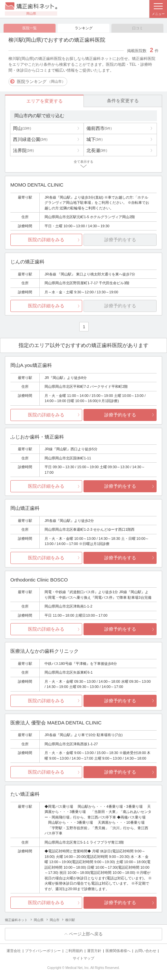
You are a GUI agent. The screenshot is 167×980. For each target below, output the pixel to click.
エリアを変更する (45, 101)
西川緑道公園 (30, 139)
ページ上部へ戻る (86, 934)
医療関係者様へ (118, 951)
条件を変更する (123, 101)
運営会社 (14, 951)
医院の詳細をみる (46, 240)
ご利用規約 (74, 951)
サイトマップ (83, 958)
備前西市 (99, 128)
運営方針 (94, 951)
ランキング (84, 28)
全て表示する (83, 162)
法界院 (23, 150)
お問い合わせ (146, 951)
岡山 (22, 128)
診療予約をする (120, 415)
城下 (95, 139)
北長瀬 (97, 150)
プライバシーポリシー (43, 951)
